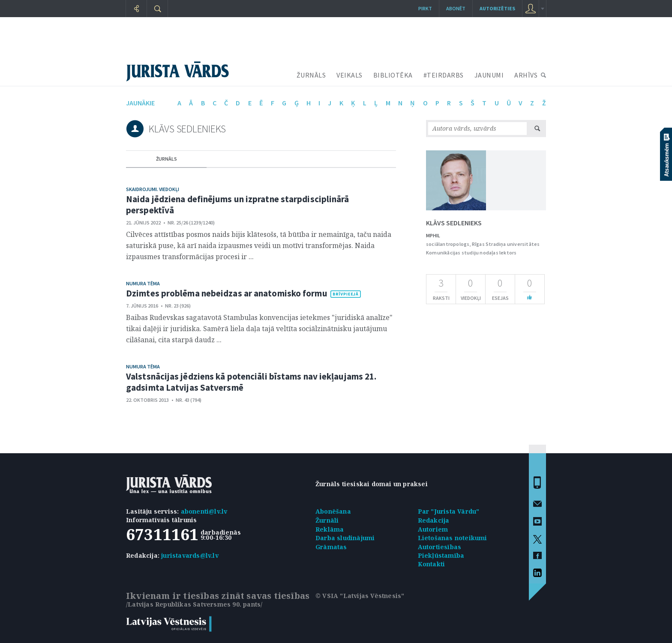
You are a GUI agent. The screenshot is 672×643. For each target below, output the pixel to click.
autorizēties (497, 8)
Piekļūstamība (441, 555)
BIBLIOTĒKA (393, 75)
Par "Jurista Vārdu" (449, 511)
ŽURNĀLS (311, 75)
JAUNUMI (489, 75)
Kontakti (432, 564)
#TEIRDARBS (444, 75)
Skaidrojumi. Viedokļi (153, 189)
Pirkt (425, 8)
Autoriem (433, 529)
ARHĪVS (526, 75)
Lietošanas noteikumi (453, 538)
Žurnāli (327, 520)
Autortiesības (440, 547)
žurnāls (166, 159)
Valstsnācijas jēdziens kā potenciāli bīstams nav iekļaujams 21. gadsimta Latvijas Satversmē (251, 382)
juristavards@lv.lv (190, 555)
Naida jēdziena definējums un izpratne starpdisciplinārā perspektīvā (238, 205)
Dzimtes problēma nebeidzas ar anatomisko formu (227, 293)
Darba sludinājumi (345, 538)
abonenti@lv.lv (204, 511)
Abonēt (456, 8)
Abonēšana (333, 511)
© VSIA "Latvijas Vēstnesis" (360, 596)
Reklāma (330, 529)
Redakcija (434, 520)
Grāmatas (331, 547)
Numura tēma (143, 283)
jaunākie (140, 103)
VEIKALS (349, 75)
